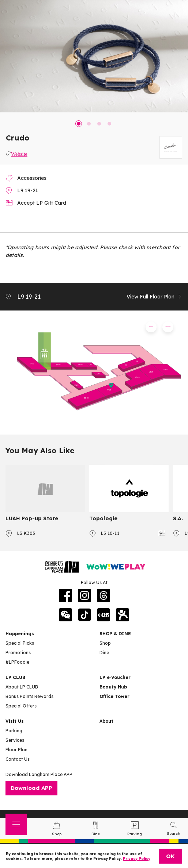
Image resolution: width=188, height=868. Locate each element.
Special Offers (21, 706)
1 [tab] (79, 124)
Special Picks (20, 643)
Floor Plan (16, 750)
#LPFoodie (17, 662)
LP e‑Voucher (115, 677)
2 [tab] (89, 124)
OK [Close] (170, 856)
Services (15, 740)
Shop (105, 643)
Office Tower (114, 696)
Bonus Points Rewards (29, 696)
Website (19, 153)
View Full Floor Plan (155, 297)
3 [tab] (99, 124)
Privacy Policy (137, 859)
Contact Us (18, 759)
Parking (14, 731)
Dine (104, 653)
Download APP (31, 788)
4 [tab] (109, 124)
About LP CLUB (22, 687)
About (106, 721)
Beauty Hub (113, 687)
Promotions (18, 653)
